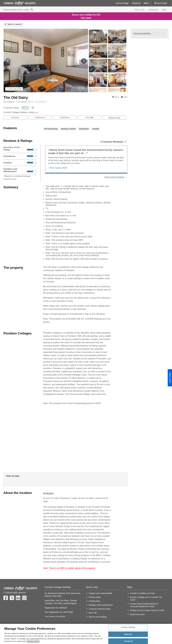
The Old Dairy (16, 98)
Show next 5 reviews (114, 177)
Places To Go (139, 10)
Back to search (15, 24)
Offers (164, 10)
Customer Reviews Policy (100, 609)
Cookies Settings (128, 627)
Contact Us (136, 3)
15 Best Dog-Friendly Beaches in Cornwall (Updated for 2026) (144, 605)
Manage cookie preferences (101, 605)
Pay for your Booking (98, 617)
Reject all (128, 634)
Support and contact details (100, 593)
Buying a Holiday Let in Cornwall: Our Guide (146, 599)
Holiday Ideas (153, 10)
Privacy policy (95, 597)
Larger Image (14, 89)
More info (93, 613)
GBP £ (147, 3)
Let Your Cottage (122, 3)
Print (125, 97)
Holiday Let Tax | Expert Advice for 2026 (147, 610)
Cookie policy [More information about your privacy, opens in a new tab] (33, 641)
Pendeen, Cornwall (25, 102)
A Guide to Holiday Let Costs (142, 593)
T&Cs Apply (86, 18)
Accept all (128, 641)
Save (117, 97)
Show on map (114, 117)
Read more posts (137, 614)
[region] (86, 634)
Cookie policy (95, 601)
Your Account (161, 3)
